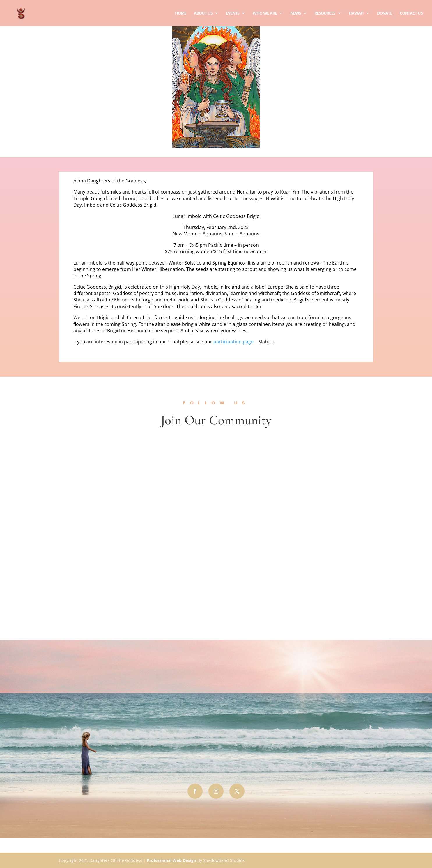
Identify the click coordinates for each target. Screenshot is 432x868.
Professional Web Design (171, 860)
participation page (233, 342)
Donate (385, 13)
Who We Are (265, 13)
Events (233, 13)
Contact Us (411, 13)
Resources (325, 13)
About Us (203, 13)
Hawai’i (356, 13)
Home (181, 13)
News (296, 13)
